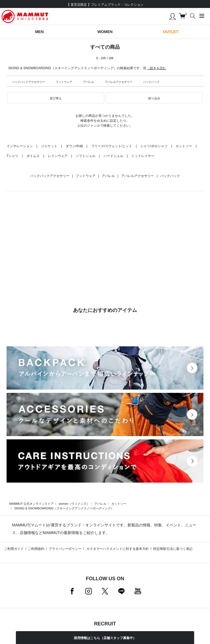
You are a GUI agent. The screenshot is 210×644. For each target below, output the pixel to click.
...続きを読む (157, 68)
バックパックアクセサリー (28, 82)
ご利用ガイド (14, 549)
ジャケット (49, 146)
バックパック (151, 82)
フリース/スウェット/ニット (112, 146)
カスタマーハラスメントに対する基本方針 (117, 549)
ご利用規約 (36, 549)
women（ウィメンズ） (74, 504)
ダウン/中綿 (74, 146)
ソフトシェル (86, 156)
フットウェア (64, 82)
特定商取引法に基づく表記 (173, 549)
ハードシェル (113, 156)
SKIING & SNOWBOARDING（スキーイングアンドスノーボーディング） (64, 508)
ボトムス (33, 156)
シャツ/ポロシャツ (154, 146)
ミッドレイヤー (143, 156)
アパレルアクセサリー (119, 82)
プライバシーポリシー (65, 549)
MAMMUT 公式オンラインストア (31, 504)
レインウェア (58, 156)
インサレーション (20, 146)
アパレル (89, 82)
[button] (56, 98)
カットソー (184, 146)
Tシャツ (12, 156)
